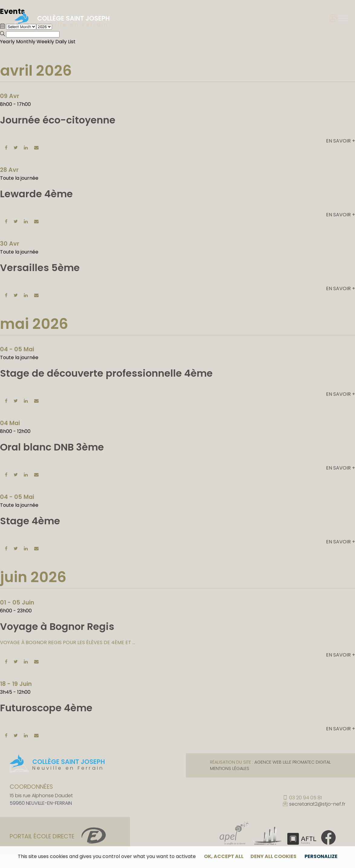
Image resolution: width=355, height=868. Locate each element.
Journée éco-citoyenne (58, 120)
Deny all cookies (273, 856)
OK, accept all (224, 856)
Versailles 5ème (40, 268)
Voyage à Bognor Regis (57, 626)
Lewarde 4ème (36, 194)
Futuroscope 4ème (46, 708)
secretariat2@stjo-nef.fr (317, 804)
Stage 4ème (30, 521)
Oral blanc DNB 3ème (52, 447)
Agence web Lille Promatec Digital (293, 762)
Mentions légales (230, 768)
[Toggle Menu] (344, 18)
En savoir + (340, 141)
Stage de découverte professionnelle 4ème (106, 373)
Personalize (321, 856)
